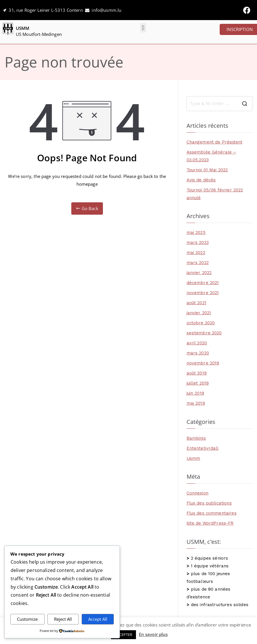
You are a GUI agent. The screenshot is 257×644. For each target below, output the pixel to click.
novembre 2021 (203, 293)
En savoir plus (153, 634)
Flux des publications (209, 503)
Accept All (98, 619)
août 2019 (197, 373)
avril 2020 (197, 343)
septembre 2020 (204, 333)
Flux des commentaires (212, 513)
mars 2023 (198, 243)
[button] (143, 28)
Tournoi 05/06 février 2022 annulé (215, 194)
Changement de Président (214, 142)
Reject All (63, 619)
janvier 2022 (199, 273)
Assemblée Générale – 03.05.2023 (211, 156)
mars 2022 (198, 263)
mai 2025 (196, 232)
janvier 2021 (199, 313)
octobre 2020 (201, 323)
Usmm (193, 458)
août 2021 (196, 303)
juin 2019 (195, 393)
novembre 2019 (203, 363)
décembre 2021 (203, 283)
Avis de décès (201, 180)
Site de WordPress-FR (210, 523)
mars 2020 (198, 353)
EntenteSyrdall (203, 448)
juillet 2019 (198, 383)
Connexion (197, 493)
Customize (27, 619)
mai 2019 (196, 403)
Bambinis (196, 438)
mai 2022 (196, 253)
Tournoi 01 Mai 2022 (207, 170)
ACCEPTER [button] (123, 635)
